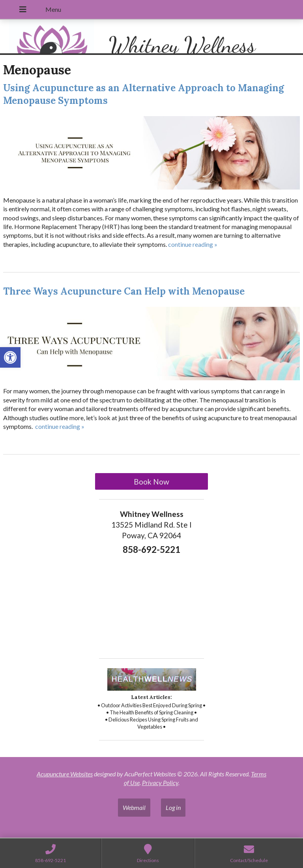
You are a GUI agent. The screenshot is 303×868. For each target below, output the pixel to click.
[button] (10, 357)
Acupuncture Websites (65, 774)
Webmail (134, 807)
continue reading (193, 244)
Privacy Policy (160, 783)
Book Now (151, 482)
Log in (173, 807)
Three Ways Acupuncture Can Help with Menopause (124, 291)
